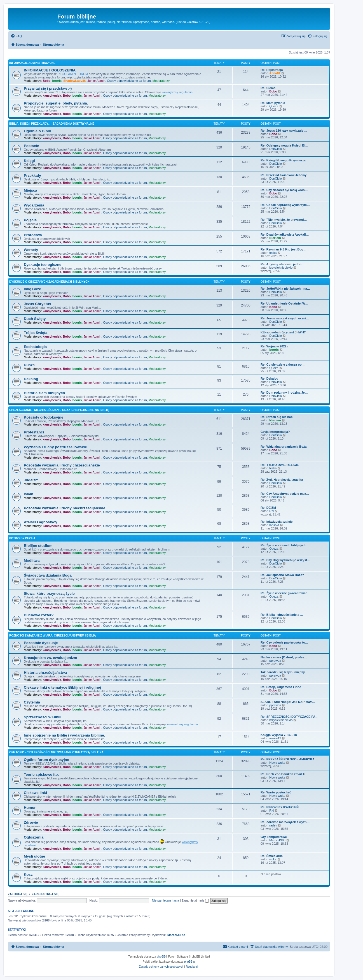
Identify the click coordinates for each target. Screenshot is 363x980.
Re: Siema (268, 88)
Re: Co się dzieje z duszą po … (283, 364)
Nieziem (275, 238)
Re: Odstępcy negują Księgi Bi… (284, 145)
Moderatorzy (161, 81)
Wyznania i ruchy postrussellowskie (55, 447)
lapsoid (274, 525)
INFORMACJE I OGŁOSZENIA (50, 70)
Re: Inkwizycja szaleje (277, 522)
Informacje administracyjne (32, 63)
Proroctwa (33, 235)
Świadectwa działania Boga (48, 575)
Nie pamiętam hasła (166, 900)
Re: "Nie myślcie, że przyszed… (284, 220)
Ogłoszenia (34, 837)
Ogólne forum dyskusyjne (46, 760)
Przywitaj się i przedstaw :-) (48, 88)
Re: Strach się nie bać (277, 417)
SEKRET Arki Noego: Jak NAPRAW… (288, 702)
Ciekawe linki (35, 793)
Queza (274, 106)
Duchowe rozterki (39, 615)
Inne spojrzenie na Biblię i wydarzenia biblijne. (64, 735)
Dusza (29, 365)
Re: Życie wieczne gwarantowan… (286, 593)
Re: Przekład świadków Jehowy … (286, 175)
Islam (29, 494)
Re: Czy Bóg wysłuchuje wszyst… (285, 560)
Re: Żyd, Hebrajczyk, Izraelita (282, 480)
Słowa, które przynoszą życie (49, 594)
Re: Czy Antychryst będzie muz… (285, 494)
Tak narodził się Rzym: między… (284, 672)
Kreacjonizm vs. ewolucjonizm (51, 658)
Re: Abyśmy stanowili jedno (281, 264)
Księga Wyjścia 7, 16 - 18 (279, 735)
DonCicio (276, 149)
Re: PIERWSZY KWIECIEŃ (280, 807)
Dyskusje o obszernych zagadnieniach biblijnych (49, 282)
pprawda (275, 661)
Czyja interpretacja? (275, 432)
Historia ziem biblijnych (44, 393)
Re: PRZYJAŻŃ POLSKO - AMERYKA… (289, 759)
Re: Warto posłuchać (276, 792)
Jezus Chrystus (37, 304)
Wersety (31, 250)
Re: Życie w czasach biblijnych (283, 545)
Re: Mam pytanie (273, 103)
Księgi (29, 161)
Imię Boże (32, 289)
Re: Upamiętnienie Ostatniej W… (284, 303)
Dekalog (31, 379)
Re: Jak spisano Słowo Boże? (282, 575)
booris (57, 81)
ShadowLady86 (74, 81)
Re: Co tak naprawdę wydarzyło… (285, 205)
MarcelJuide (176, 935)
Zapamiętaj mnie (195, 900)
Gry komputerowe (274, 837)
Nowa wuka (277, 763)
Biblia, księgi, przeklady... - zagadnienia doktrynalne (52, 124)
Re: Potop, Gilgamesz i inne (281, 687)
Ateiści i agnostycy (40, 522)
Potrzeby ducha (22, 538)
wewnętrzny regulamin (177, 92)
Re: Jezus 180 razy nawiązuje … (284, 131)
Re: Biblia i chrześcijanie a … (282, 615)
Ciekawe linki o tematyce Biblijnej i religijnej (62, 687)
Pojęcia (30, 220)
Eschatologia (35, 347)
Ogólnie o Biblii (37, 131)
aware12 (275, 738)
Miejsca (31, 190)
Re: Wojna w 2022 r (275, 346)
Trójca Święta (36, 333)
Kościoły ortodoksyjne (44, 417)
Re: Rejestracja (272, 70)
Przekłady (32, 176)
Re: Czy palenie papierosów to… (284, 642)
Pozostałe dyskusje (41, 643)
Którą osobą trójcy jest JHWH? (283, 332)
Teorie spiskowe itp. (41, 775)
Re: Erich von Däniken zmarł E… (284, 774)
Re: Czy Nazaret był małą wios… (284, 190)
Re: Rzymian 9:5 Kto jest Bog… (284, 249)
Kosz (28, 875)
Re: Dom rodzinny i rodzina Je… (284, 393)
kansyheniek (52, 96)
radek (273, 825)
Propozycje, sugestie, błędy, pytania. (56, 103)
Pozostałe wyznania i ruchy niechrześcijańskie (65, 508)
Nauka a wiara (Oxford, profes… (284, 657)
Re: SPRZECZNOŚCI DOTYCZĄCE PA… (290, 717)
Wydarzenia (34, 205)
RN (271, 511)
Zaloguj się (18, 894)
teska (273, 253)
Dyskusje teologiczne (43, 265)
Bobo (46, 81)
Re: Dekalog (270, 378)
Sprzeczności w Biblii (43, 717)
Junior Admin (96, 81)
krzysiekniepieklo (281, 268)
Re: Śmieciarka (272, 856)
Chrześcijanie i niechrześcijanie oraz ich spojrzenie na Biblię (59, 410)
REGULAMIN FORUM (73, 74)
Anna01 (275, 73)
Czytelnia (32, 702)
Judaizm (31, 480)
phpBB (161, 957)
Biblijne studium (38, 546)
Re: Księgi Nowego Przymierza (283, 160)
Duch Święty (35, 319)
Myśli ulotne (34, 856)
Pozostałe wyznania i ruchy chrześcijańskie (62, 465)
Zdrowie (31, 822)
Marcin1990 (277, 840)
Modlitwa (32, 560)
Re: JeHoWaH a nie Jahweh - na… (285, 289)
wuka (273, 859)
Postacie (31, 146)
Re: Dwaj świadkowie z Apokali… (285, 234)
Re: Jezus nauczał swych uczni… (285, 318)
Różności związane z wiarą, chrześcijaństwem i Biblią (52, 636)
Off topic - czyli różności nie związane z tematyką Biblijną (56, 752)
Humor (30, 808)
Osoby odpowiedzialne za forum (129, 81)
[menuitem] (16, 36)
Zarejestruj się (45, 894)
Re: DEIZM (268, 508)
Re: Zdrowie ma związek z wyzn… (285, 822)
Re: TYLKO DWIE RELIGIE (280, 465)
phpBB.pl (190, 962)
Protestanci (34, 432)
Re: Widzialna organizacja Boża (284, 447)
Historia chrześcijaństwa (45, 673)
